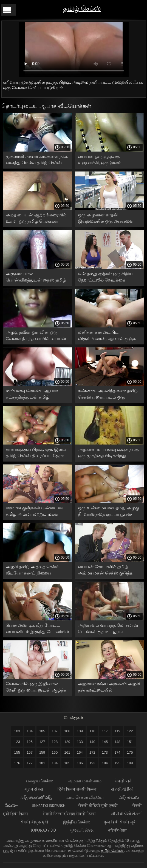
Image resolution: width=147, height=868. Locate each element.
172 (92, 752)
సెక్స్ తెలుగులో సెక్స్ (37, 797)
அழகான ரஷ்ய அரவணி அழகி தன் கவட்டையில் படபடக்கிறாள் (109, 688)
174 (117, 752)
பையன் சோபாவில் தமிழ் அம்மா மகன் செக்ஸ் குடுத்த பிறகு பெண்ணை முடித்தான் (106, 571)
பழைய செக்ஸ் (40, 781)
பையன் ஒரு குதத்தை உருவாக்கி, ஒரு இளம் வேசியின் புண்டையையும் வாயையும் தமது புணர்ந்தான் (106, 160)
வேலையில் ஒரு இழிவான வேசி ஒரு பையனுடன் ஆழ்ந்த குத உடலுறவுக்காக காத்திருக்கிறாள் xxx (36, 688)
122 (130, 731)
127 (42, 742)
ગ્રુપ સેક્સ (34, 789)
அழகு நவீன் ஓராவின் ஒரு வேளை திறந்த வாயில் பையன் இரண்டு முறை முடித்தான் (36, 336)
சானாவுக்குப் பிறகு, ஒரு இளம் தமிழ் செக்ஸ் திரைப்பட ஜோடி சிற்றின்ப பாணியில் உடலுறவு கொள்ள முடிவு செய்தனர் (36, 453)
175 (130, 752)
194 (105, 763)
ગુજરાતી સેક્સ (82, 830)
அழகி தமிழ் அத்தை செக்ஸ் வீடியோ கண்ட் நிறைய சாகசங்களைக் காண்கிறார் (33, 571)
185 (67, 763)
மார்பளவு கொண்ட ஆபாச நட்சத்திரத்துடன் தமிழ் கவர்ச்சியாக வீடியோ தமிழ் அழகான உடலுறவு (32, 395)
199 (130, 763)
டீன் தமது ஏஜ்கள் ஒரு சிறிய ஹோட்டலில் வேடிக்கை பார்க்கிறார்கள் (105, 278)
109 (80, 731)
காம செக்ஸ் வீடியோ (86, 797)
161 (67, 752)
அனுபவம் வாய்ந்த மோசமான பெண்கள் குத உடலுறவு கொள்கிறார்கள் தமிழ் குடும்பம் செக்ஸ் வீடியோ (108, 629)
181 (42, 763)
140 (92, 742)
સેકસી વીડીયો (122, 789)
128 (55, 742)
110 (92, 731)
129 (67, 742)
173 (105, 752)
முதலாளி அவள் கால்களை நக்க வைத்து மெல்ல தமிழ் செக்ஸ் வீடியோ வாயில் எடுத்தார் (37, 160)
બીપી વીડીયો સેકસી (127, 814)
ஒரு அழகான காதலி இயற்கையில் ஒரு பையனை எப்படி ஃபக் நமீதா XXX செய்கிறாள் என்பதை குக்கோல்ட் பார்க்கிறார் (106, 219)
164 (80, 752)
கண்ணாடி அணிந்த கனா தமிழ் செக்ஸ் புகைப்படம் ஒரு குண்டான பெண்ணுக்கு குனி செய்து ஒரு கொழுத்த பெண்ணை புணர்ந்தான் (108, 395)
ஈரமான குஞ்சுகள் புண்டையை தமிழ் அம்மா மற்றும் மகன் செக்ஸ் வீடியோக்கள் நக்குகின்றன (36, 512)
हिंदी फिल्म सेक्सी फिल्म (77, 789)
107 (55, 731)
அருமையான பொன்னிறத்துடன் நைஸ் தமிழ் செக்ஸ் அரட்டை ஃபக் (36, 278)
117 (105, 731)
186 (80, 763)
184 (55, 763)
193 (92, 763)
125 (30, 742)
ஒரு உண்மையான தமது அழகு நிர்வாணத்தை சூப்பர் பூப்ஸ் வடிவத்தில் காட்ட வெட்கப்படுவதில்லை (108, 512)
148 (117, 742)
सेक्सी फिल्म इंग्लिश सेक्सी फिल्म (70, 814)
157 (30, 752)
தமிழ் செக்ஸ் (82, 8)
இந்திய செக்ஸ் (77, 822)
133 (80, 742)
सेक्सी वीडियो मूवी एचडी (99, 805)
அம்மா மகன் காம (84, 781)
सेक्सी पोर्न (124, 781)
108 (67, 731)
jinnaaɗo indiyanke (48, 805)
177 (30, 763)
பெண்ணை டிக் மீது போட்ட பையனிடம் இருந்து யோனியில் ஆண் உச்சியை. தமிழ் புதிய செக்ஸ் (37, 629)
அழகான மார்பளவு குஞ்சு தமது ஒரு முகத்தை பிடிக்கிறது (109, 452)
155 (17, 752)
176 (17, 763)
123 (17, 742)
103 (17, 731)
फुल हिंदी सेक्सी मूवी (121, 822)
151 (130, 742)
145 (105, 742)
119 (117, 731)
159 (42, 752)
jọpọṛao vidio (44, 830)
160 (55, 752)
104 (30, 731)
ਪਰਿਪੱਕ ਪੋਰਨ (117, 830)
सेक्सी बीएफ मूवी (35, 822)
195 (117, 763)
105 (42, 731)
